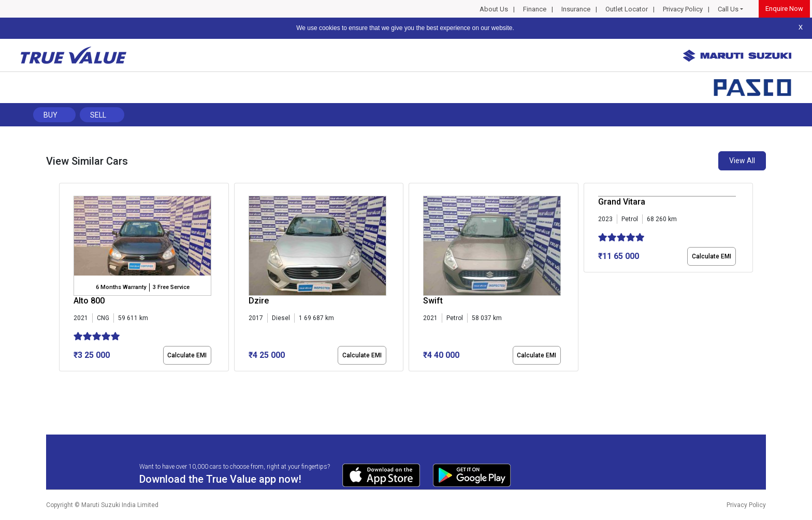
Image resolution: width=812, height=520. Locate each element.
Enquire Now (784, 9)
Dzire (259, 301)
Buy (50, 115)
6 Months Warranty (121, 287)
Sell (98, 115)
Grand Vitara (622, 202)
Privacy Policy (683, 9)
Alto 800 (89, 301)
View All (742, 161)
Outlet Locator (627, 9)
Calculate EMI (187, 355)
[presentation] (64, 279)
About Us (494, 9)
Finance (535, 9)
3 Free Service (171, 287)
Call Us (728, 9)
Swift (433, 301)
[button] (62, 380)
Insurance (576, 9)
